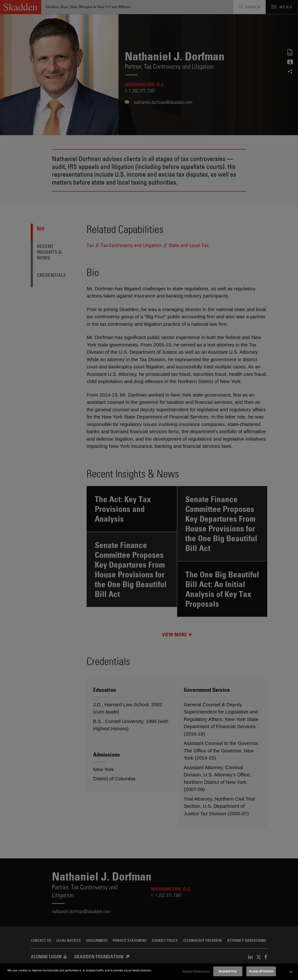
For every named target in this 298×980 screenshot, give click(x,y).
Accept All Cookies (261, 971)
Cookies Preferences (196, 971)
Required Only (228, 971)
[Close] (291, 972)
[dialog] (149, 972)
